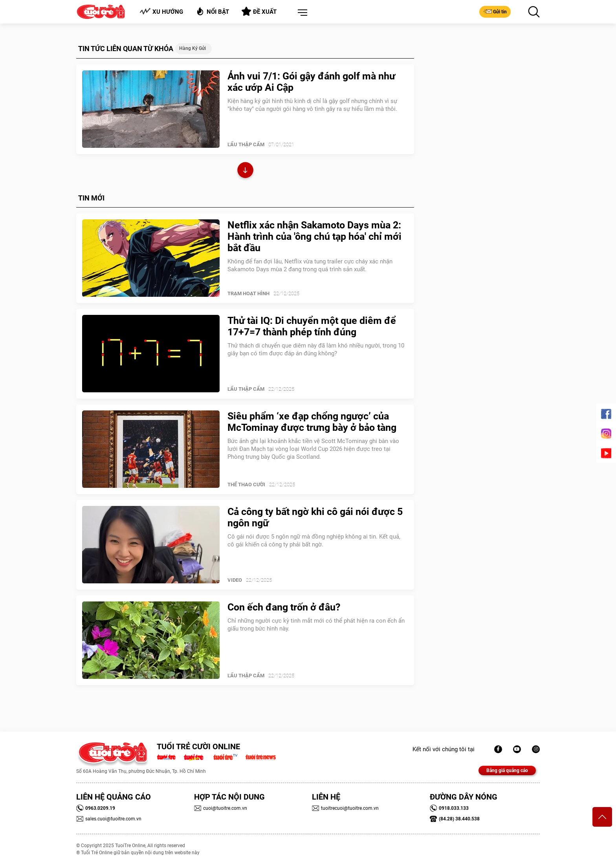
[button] (301, 13)
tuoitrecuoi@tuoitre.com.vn (345, 808)
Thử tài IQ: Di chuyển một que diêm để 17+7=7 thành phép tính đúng (312, 326)
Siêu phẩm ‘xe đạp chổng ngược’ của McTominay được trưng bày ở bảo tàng (312, 422)
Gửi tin (495, 11)
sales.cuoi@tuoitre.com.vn (109, 819)
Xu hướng (161, 12)
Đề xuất (259, 11)
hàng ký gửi (192, 48)
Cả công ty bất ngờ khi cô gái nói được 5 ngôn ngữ (315, 517)
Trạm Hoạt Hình (248, 293)
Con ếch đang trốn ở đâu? (284, 607)
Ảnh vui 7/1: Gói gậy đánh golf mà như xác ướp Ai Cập (311, 82)
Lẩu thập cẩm (246, 144)
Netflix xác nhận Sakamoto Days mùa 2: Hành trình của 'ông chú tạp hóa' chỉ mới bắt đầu (314, 236)
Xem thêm (245, 171)
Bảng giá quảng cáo (507, 770)
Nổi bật (212, 11)
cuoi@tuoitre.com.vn (221, 808)
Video (235, 580)
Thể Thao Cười (246, 484)
